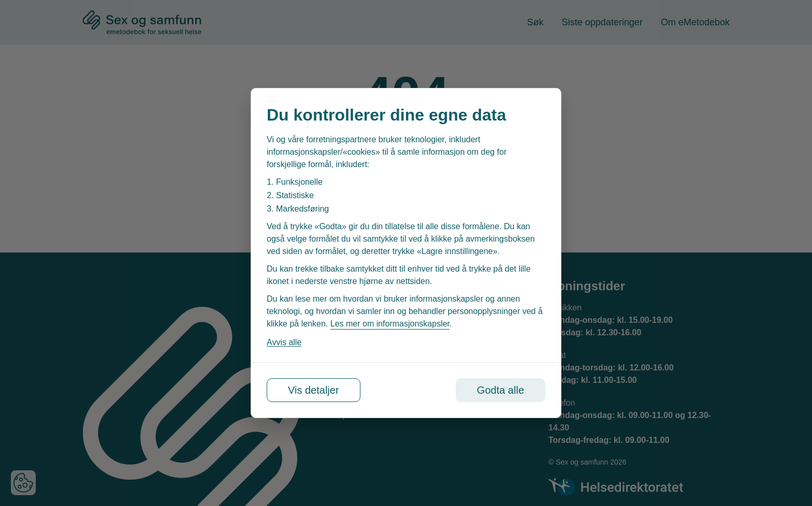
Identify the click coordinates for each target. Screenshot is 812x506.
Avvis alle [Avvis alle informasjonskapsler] (284, 342)
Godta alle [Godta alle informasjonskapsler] (501, 390)
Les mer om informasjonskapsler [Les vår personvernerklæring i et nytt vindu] (390, 324)
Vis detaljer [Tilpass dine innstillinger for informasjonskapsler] (314, 390)
